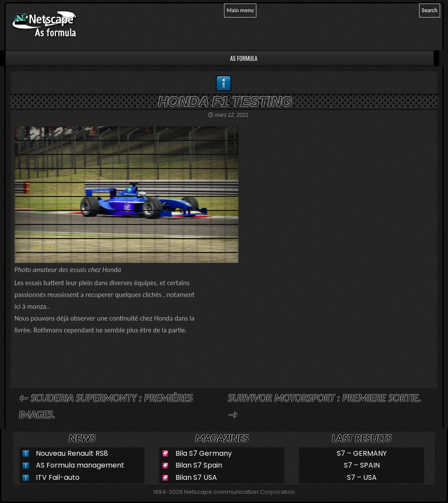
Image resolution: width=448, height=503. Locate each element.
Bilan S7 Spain (199, 465)
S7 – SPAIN (362, 465)
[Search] (430, 10)
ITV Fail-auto (58, 477)
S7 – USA (362, 477)
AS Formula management (80, 465)
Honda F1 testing (225, 101)
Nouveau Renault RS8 (72, 453)
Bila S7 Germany (204, 453)
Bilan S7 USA (196, 477)
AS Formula (243, 58)
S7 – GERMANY (362, 453)
